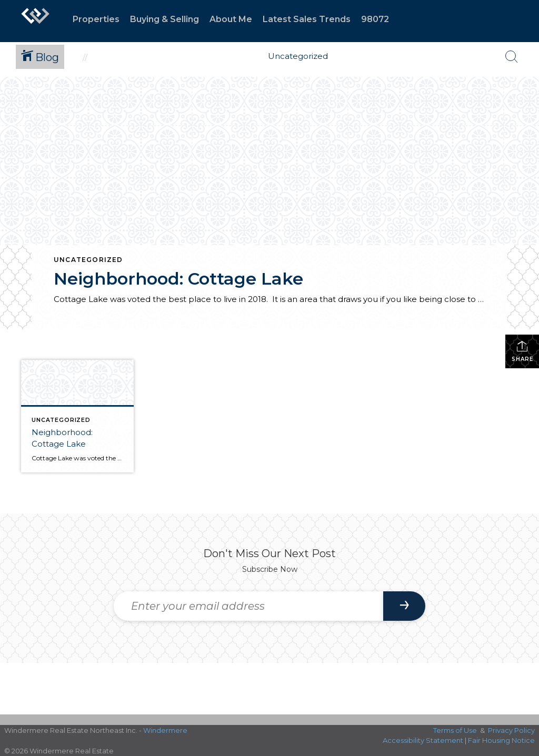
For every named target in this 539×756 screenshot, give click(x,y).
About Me (231, 19)
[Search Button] (512, 57)
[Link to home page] (35, 21)
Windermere (165, 730)
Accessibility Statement (423, 740)
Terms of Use (455, 730)
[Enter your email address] (248, 606)
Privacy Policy (511, 730)
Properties (96, 19)
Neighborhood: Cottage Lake (178, 279)
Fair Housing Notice (501, 740)
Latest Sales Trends (307, 19)
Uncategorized (88, 260)
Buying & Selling (164, 19)
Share (522, 351)
